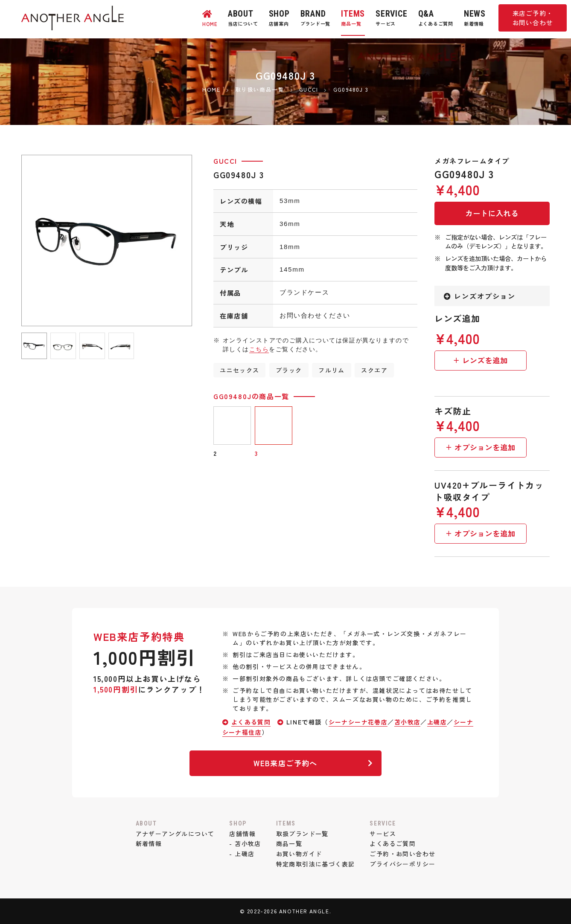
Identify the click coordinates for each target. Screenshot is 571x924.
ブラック (289, 370)
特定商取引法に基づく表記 (316, 864)
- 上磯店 (242, 854)
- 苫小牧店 (245, 843)
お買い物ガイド (299, 854)
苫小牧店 (409, 722)
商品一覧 (289, 843)
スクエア (376, 370)
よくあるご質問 (394, 843)
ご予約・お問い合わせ (404, 854)
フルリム (332, 370)
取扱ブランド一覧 (302, 834)
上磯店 (439, 722)
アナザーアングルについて (173, 834)
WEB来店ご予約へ (312, 763)
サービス (384, 834)
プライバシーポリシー (404, 864)
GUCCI (225, 161)
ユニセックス (240, 370)
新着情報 (147, 843)
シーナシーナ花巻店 (359, 722)
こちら (259, 349)
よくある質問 (251, 722)
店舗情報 (242, 834)
